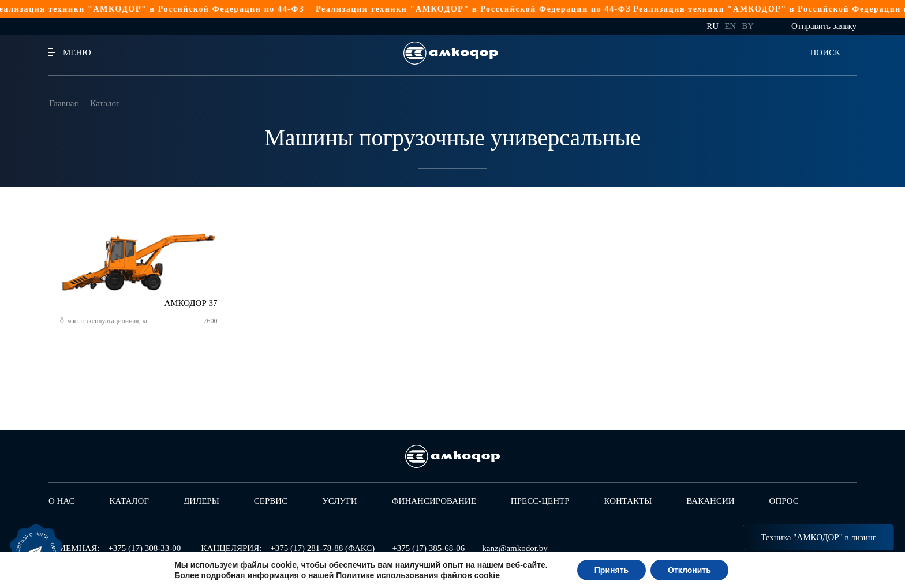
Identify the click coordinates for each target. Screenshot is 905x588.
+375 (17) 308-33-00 (144, 548)
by (748, 26)
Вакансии (710, 501)
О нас (62, 501)
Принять (612, 570)
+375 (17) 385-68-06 (428, 548)
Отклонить (689, 570)
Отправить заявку (824, 26)
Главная (63, 103)
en (730, 26)
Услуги (340, 501)
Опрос (784, 501)
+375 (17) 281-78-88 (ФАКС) (322, 548)
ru (713, 26)
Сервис (271, 501)
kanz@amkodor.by (515, 548)
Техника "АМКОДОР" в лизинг (818, 537)
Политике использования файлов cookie (418, 575)
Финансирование (434, 501)
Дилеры (201, 501)
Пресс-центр (540, 501)
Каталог (105, 103)
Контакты (628, 501)
